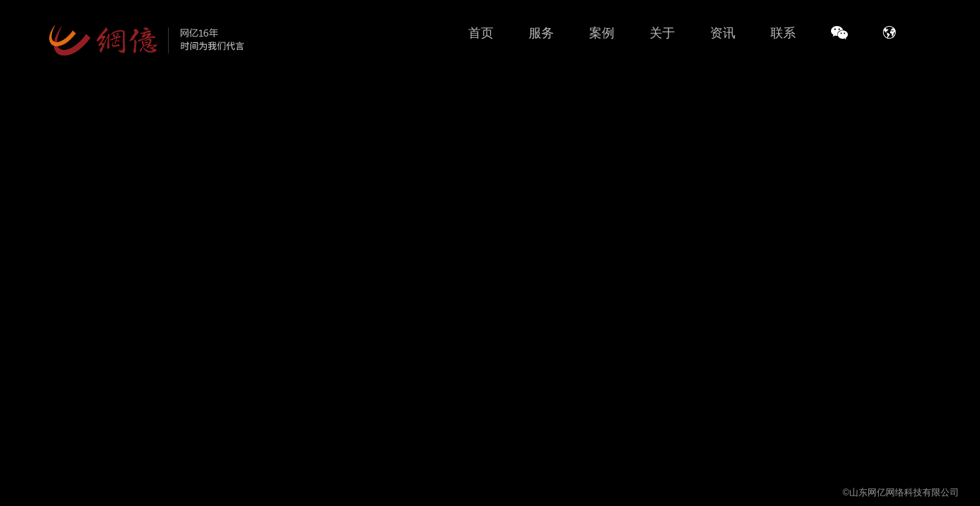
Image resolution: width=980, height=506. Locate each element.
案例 (602, 33)
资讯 (723, 33)
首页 (481, 33)
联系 (783, 33)
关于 (662, 33)
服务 (541, 33)
